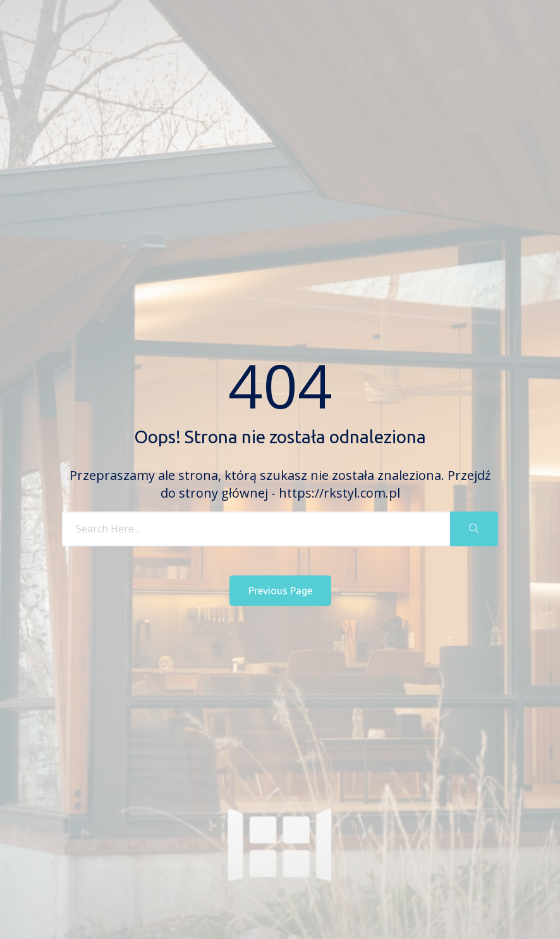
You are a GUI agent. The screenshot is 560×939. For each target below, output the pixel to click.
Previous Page (280, 591)
